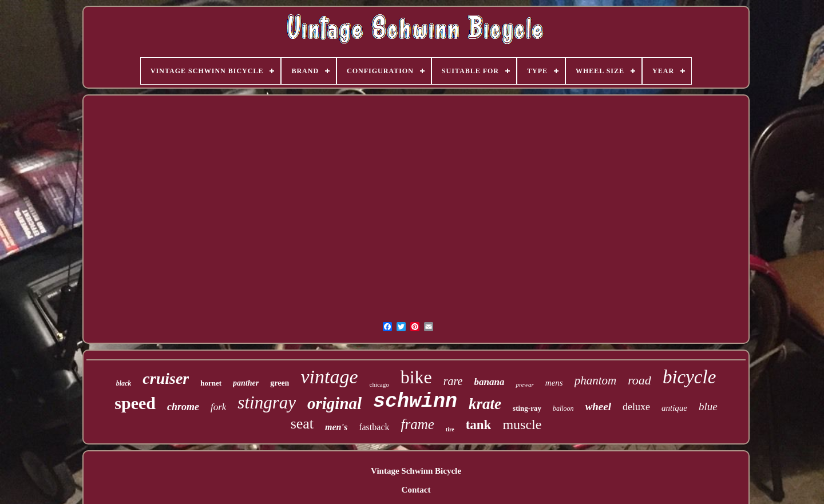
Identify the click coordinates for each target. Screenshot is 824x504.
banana (490, 382)
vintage (329, 377)
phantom (596, 380)
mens (554, 383)
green (280, 383)
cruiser (166, 378)
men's (336, 427)
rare (453, 381)
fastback (374, 427)
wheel (598, 406)
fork (218, 407)
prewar (524, 384)
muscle (522, 424)
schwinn (415, 402)
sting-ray (527, 408)
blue (708, 406)
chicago (379, 384)
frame (417, 424)
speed (135, 403)
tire (450, 429)
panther (246, 383)
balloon (563, 408)
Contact (416, 490)
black (124, 383)
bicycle (689, 377)
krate (485, 404)
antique (674, 408)
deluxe (636, 407)
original (334, 403)
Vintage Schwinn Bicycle (416, 471)
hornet (211, 383)
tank (479, 425)
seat (302, 424)
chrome (183, 407)
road (639, 380)
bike (416, 377)
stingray (267, 402)
